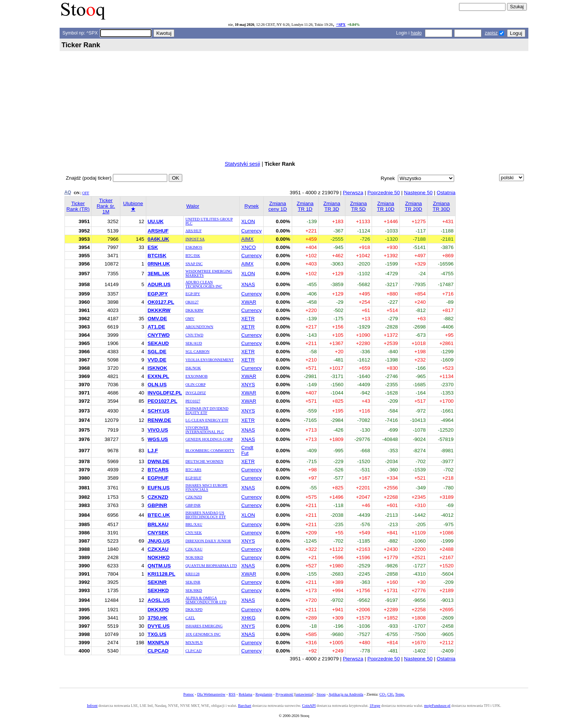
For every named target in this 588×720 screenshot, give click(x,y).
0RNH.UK (159, 264)
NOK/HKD (194, 557)
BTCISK (157, 256)
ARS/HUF (193, 231)
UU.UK (156, 221)
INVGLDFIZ (196, 393)
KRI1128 (192, 574)
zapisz (491, 33)
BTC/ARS (193, 470)
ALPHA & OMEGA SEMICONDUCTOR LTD (206, 600)
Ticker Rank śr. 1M (106, 206)
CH (391, 694)
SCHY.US (159, 411)
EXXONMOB (196, 376)
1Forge (375, 706)
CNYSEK (158, 533)
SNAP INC (194, 264)
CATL (190, 618)
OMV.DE (157, 319)
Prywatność (285, 694)
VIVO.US (158, 430)
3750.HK (158, 618)
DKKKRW (159, 310)
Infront (92, 706)
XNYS (248, 385)
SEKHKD (158, 590)
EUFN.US (159, 488)
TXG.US (157, 634)
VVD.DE (157, 360)
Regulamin (264, 694)
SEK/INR (193, 582)
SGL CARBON (197, 352)
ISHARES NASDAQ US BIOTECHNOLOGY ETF (205, 515)
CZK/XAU (194, 549)
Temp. (400, 694)
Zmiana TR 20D (414, 206)
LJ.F (153, 451)
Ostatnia (446, 193)
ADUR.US (159, 284)
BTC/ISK (193, 256)
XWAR (249, 302)
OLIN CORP (195, 385)
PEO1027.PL (163, 401)
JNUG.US (159, 541)
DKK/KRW (194, 310)
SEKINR (157, 582)
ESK (153, 247)
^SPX (341, 25)
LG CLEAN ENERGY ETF (207, 420)
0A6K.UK (159, 239)
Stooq (321, 694)
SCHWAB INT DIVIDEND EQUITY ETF (207, 411)
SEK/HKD (193, 590)
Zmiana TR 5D (358, 206)
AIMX (247, 239)
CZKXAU (158, 549)
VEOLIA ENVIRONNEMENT (209, 360)
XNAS (248, 284)
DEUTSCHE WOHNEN (204, 461)
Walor (193, 206)
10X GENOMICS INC (203, 634)
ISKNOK (157, 368)
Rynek (252, 206)
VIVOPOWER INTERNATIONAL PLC (205, 430)
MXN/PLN (194, 643)
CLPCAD (158, 651)
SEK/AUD (193, 343)
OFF (86, 193)
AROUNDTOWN (199, 327)
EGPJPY (158, 294)
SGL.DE (157, 352)
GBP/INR (193, 505)
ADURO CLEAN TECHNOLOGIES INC (204, 284)
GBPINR (157, 505)
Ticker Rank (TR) (78, 206)
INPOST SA (195, 239)
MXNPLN (158, 643)
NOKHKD (159, 557)
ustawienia (304, 694)
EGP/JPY (193, 294)
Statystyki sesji (242, 164)
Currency (251, 231)
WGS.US (158, 439)
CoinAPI (309, 706)
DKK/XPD (194, 610)
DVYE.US (159, 626)
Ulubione (133, 206)
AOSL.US (159, 600)
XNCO (248, 247)
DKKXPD (158, 610)
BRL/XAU (194, 524)
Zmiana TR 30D (441, 206)
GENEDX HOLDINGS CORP (209, 439)
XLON (248, 221)
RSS (232, 694)
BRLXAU (158, 524)
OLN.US (157, 385)
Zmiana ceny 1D (278, 206)
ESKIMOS (194, 247)
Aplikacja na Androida (346, 694)
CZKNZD (158, 497)
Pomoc (189, 694)
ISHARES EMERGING (204, 626)
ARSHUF (158, 231)
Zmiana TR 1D (305, 206)
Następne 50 (418, 193)
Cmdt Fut (247, 450)
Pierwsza (353, 193)
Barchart (245, 706)
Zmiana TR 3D (332, 206)
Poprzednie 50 (384, 193)
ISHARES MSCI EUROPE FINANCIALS (206, 487)
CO (383, 694)
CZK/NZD (193, 497)
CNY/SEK (193, 533)
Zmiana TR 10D (385, 206)
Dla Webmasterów (211, 694)
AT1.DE (157, 327)
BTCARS (158, 470)
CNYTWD (159, 335)
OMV (190, 319)
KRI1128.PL (162, 574)
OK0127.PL (161, 302)
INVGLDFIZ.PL (165, 393)
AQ (68, 192)
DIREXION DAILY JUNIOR (208, 541)
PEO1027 (193, 401)
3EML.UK (159, 274)
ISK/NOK (193, 368)
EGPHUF (158, 478)
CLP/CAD (193, 651)
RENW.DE (160, 420)
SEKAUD (158, 343)
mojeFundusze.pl (437, 706)
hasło (416, 33)
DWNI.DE (159, 461)
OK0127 (192, 302)
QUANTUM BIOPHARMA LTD (211, 566)
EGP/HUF (193, 478)
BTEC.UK (159, 515)
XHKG (248, 618)
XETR (248, 319)
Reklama (245, 694)
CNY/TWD (194, 335)
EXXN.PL (159, 376)
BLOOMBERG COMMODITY (210, 451)
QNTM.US (159, 566)
